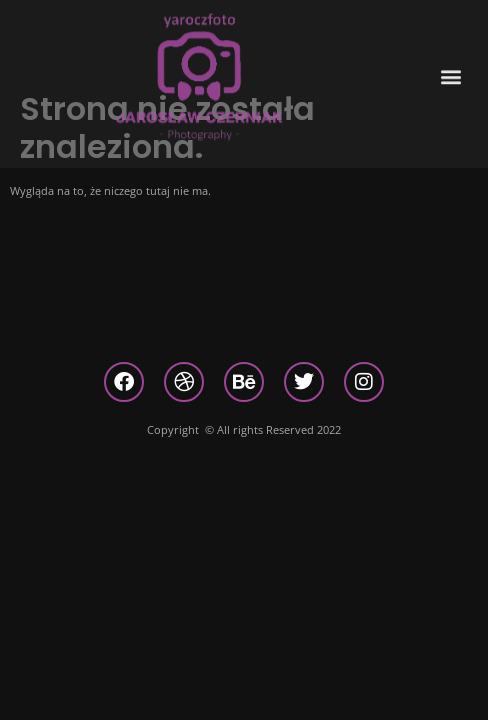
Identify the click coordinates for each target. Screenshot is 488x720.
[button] (451, 66)
